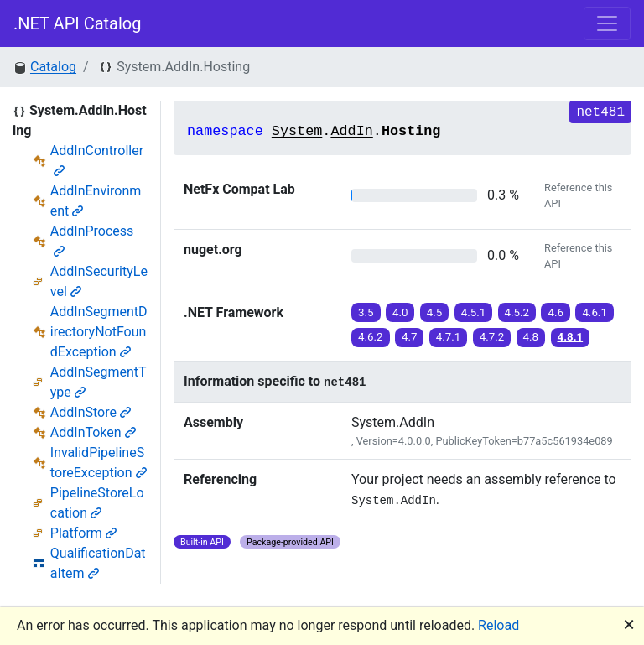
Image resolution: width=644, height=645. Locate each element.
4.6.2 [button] (371, 337)
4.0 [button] (400, 312)
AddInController (97, 160)
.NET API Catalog (78, 23)
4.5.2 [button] (517, 312)
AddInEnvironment (96, 201)
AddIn (351, 131)
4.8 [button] (531, 337)
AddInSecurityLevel (99, 281)
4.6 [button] (556, 312)
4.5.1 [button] (474, 312)
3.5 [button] (366, 312)
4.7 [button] (410, 337)
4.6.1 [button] (595, 312)
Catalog (53, 67)
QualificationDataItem (98, 563)
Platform (83, 533)
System (297, 131)
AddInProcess (92, 240)
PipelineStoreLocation (97, 503)
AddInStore (91, 412)
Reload (499, 625)
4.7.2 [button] (492, 337)
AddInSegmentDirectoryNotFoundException (99, 332)
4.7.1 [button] (449, 337)
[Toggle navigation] (607, 23)
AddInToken (93, 432)
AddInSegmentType (99, 382)
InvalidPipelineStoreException (99, 463)
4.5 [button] (435, 312)
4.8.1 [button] (571, 337)
